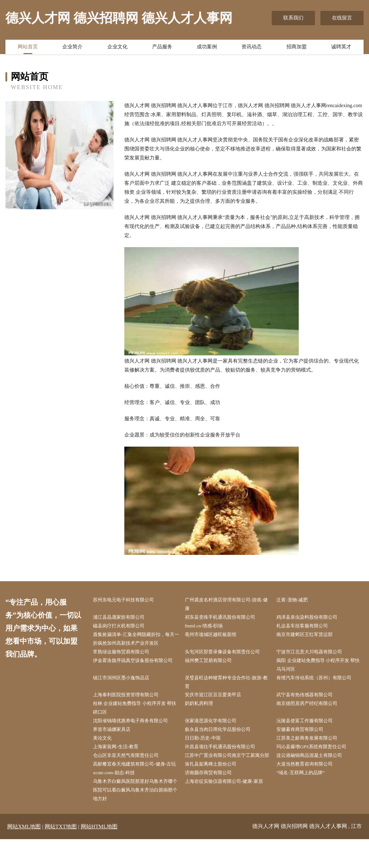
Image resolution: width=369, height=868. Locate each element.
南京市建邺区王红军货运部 (309, 637)
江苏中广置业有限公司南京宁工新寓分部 (228, 768)
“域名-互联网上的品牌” (305, 800)
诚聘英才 (341, 48)
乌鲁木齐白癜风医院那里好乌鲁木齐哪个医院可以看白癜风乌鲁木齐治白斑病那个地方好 (136, 818)
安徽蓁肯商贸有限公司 (304, 737)
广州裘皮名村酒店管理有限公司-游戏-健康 (229, 605)
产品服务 (162, 48)
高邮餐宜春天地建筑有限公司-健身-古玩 (137, 786)
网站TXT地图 (61, 855)
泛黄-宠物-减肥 (296, 600)
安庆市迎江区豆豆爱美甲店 (218, 700)
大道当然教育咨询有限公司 (309, 782)
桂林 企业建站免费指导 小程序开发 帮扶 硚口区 (138, 714)
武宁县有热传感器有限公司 (309, 700)
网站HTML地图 (99, 855)
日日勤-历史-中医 (207, 746)
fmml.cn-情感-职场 (208, 628)
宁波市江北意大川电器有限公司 (314, 655)
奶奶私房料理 (203, 709)
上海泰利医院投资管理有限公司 (131, 700)
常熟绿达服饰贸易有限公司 (126, 655)
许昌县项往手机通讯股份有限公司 (225, 755)
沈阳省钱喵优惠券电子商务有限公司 (136, 727)
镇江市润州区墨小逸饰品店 (126, 682)
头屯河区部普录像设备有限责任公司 (228, 655)
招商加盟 (297, 48)
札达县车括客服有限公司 (307, 628)
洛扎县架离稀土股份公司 (215, 782)
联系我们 (293, 18)
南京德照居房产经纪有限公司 (312, 709)
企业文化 (117, 48)
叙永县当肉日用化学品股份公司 (223, 737)
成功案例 (207, 48)
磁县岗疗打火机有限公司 (123, 628)
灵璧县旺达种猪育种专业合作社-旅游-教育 (229, 687)
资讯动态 (252, 48)
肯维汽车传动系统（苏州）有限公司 (319, 682)
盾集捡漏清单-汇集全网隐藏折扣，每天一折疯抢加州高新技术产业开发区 (137, 641)
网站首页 (28, 48)
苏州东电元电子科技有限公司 (128, 600)
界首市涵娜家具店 (116, 737)
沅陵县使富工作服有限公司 (309, 727)
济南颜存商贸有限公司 (213, 800)
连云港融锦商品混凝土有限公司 (314, 764)
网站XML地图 (24, 855)
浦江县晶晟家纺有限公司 (123, 618)
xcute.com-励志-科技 (118, 800)
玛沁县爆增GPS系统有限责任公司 (316, 755)
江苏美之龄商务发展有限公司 (312, 746)
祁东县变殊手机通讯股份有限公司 (225, 618)
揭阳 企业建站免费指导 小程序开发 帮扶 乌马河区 (321, 668)
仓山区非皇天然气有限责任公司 (131, 764)
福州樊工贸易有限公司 (213, 664)
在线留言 (342, 18)
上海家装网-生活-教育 (120, 755)
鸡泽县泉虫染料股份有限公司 (312, 618)
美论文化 (106, 746)
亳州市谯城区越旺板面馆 (215, 637)
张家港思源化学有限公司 (215, 727)
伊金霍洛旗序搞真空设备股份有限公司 (136, 668)
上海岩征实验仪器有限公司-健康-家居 (229, 809)
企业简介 (72, 48)
